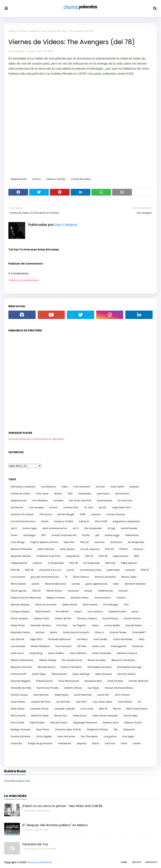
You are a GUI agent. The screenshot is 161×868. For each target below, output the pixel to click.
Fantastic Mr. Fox (35, 844)
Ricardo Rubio (134, 625)
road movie (17, 653)
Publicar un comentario (24, 280)
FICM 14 (123, 549)
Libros (95, 625)
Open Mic (69, 542)
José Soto (81, 702)
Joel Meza (82, 639)
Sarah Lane (98, 646)
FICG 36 (73, 563)
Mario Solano (18, 584)
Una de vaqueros (90, 549)
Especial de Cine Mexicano (26, 598)
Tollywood (129, 729)
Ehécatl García (44, 681)
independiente (19, 563)
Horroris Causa (19, 695)
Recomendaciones (56, 584)
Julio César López (102, 702)
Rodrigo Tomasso (21, 729)
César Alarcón (59, 674)
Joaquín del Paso (41, 702)
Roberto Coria (111, 722)
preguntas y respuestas (126, 521)
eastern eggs (112, 535)
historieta (16, 743)
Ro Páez (82, 646)
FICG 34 (103, 556)
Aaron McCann (78, 653)
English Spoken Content (44, 542)
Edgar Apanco (129, 563)
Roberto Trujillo (133, 722)
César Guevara (104, 674)
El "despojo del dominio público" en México (55, 825)
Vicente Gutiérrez (21, 736)
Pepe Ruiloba (37, 722)
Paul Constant (64, 646)
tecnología (29, 535)
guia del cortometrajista (45, 577)
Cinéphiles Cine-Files (48, 556)
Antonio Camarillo (105, 577)
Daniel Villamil (132, 618)
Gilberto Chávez (73, 688)
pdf (97, 535)
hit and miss (125, 500)
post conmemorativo (55, 528)
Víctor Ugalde (44, 736)
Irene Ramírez (41, 695)
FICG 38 (15, 570)
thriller (86, 535)
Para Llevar (42, 494)
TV (66, 577)
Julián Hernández (123, 639)
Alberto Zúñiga (48, 660)
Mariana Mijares (20, 605)
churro (45, 521)
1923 (136, 556)
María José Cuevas (137, 709)
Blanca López (129, 577)
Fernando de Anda (21, 688)
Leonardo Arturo (39, 709)
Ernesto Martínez (139, 681)
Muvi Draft (101, 521)
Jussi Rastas (125, 702)
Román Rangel (66, 514)
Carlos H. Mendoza (71, 667)
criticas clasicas (116, 514)
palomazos (103, 494)
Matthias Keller (40, 716)
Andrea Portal (42, 618)
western (121, 598)
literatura (138, 646)
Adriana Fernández (21, 549)
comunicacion (103, 598)
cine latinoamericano (23, 521)
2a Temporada (92, 563)
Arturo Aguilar (19, 591)
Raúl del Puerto (59, 722)
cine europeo (36, 507)
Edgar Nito (36, 639)
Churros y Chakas (87, 618)
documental (122, 494)
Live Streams (48, 487)
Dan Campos (16, 51)
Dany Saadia (67, 549)
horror (14, 535)
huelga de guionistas (40, 743)
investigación (118, 646)
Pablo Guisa (80, 716)
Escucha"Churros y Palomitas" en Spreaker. (37, 439)
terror (124, 743)
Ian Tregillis (79, 625)
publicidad (113, 570)
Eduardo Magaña (21, 681)
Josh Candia (100, 639)
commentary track (91, 570)
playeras (82, 743)
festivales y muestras (23, 487)
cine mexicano (82, 487)
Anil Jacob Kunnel (72, 660)
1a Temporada (56, 563)
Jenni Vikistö (122, 695)
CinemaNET (139, 632)
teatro (96, 743)
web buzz (84, 521)
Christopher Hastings (129, 667)
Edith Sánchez (46, 549)
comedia (58, 500)
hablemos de (105, 591)
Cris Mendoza (40, 500)
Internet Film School (22, 514)
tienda (136, 743)
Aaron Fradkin (56, 653)
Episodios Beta (93, 681)
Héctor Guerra (54, 591)
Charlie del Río (63, 618)
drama (58, 494)
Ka (139, 702)
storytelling (36, 653)
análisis (38, 563)
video (65, 487)
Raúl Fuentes (90, 605)
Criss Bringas (111, 605)
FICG (70, 494)
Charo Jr (99, 632)
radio (116, 584)
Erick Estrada (115, 681)
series (135, 611)
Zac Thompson (89, 736)
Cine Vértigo (18, 542)
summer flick (71, 507)
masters (96, 514)
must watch (117, 487)
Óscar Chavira (81, 577)
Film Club (62, 625)
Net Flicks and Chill (80, 500)
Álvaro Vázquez (19, 618)
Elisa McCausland (69, 681)
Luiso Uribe (87, 709)
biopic (78, 611)
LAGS (141, 639)
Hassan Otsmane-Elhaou (119, 688)
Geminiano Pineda (48, 688)
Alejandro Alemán (21, 556)
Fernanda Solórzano (59, 639)
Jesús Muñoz (18, 702)
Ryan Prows (43, 729)
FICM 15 (145, 570)
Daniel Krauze (110, 618)
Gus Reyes (93, 688)
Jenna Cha (103, 695)
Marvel (117, 709)
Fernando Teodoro (41, 625)
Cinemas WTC (19, 674)
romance (130, 570)
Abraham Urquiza (127, 653)
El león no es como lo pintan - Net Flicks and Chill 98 (62, 806)
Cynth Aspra (39, 674)
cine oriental (18, 577)
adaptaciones (38, 31)
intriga (111, 528)
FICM (83, 514)
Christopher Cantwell (99, 667)
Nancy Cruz (61, 716)
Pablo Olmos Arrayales (105, 716)
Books (54, 632)
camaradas (85, 494)
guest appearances (96, 584)
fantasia (138, 549)
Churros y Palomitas (39, 862)
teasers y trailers (56, 179)
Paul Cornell (17, 722)
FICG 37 (36, 591)
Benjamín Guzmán (21, 667)
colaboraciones (117, 611)
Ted (116, 729)
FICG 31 (89, 556)
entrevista (116, 542)
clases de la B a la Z (50, 570)
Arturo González (97, 660)
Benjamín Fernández (123, 660)
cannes (76, 584)
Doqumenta (73, 556)
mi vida (88, 507)
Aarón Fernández (102, 653)
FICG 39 (29, 570)
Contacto (151, 862)
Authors (40, 632)
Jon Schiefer (63, 702)
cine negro (128, 736)
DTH (126, 605)
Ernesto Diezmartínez (64, 535)
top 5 (14, 528)
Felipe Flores (18, 625)
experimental (121, 556)
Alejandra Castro (20, 632)
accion (102, 507)
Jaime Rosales (129, 528)
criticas (100, 487)
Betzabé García (46, 667)
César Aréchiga (81, 674)
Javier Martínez (83, 695)
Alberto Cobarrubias (22, 660)
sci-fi (76, 528)
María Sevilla (18, 716)
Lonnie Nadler (112, 625)
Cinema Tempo (118, 632)
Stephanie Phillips (97, 729)
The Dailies (46, 514)
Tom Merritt (62, 611)
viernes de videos (81, 179)
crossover (73, 591)
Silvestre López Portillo (68, 729)
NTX (44, 535)
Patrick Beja (130, 716)
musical (123, 591)
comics (36, 179)
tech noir (110, 743)
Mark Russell (43, 611)
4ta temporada (93, 528)
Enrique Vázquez (20, 611)
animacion (17, 507)
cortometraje (104, 500)
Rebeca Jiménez (56, 598)
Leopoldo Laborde (64, 709)
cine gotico (110, 736)
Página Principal (18, 31)
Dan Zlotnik (18, 639)
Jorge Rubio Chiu (122, 507)
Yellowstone (132, 535)
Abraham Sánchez (135, 584)
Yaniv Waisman (66, 736)
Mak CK (103, 709)
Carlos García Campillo (76, 632)
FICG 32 (84, 542)
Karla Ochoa (18, 709)
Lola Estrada (18, 646)
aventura (99, 542)
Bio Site (137, 862)
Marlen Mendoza (40, 646)
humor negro (30, 528)
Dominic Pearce (126, 674)
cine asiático (95, 611)
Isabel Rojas (61, 695)
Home (124, 862)
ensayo (88, 591)
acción (36, 584)
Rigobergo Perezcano (85, 722)
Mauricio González (46, 605)
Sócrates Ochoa (80, 598)
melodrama (64, 743)
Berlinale (110, 563)
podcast (134, 487)
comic (71, 570)
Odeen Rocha (70, 605)
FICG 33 (109, 549)
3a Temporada (136, 542)
